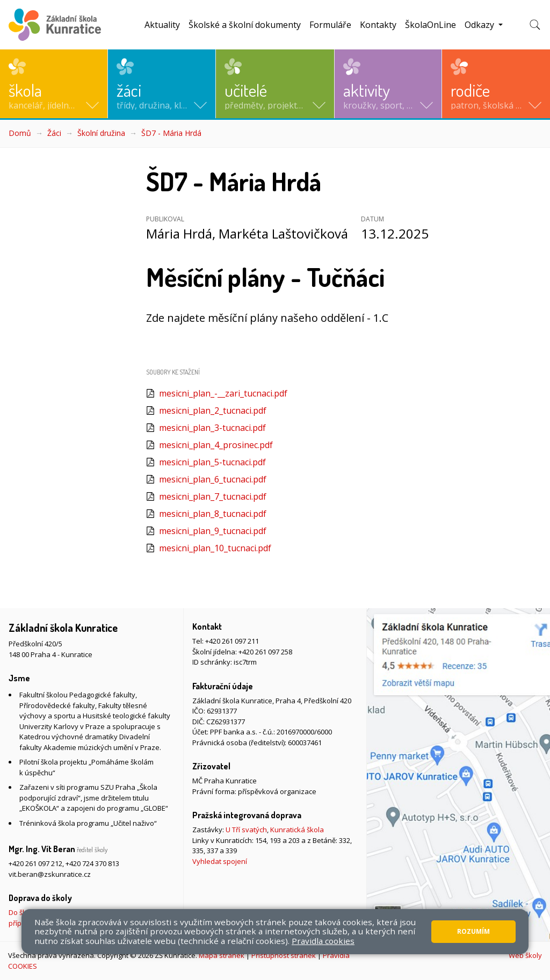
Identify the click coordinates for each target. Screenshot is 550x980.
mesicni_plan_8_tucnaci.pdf (213, 514)
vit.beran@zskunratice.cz (50, 874)
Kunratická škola (297, 830)
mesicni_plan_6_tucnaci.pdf (213, 479)
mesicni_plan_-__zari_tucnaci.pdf (223, 393)
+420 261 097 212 (35, 863)
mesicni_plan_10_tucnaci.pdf (215, 548)
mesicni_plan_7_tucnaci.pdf (213, 496)
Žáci (54, 133)
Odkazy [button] (480, 25)
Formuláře (330, 25)
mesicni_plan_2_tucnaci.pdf (213, 410)
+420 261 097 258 (265, 652)
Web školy (525, 955)
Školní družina (101, 133)
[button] (54, 84)
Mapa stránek (222, 955)
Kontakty (378, 25)
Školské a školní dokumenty (245, 25)
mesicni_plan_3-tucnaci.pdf (212, 428)
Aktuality (162, 25)
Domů (20, 133)
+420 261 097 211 (232, 641)
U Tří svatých (246, 830)
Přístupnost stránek (284, 955)
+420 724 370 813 (92, 863)
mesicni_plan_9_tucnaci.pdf (213, 531)
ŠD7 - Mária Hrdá (171, 133)
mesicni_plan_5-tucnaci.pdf (212, 462)
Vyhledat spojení (220, 861)
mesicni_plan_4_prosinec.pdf (216, 445)
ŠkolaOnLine (430, 25)
